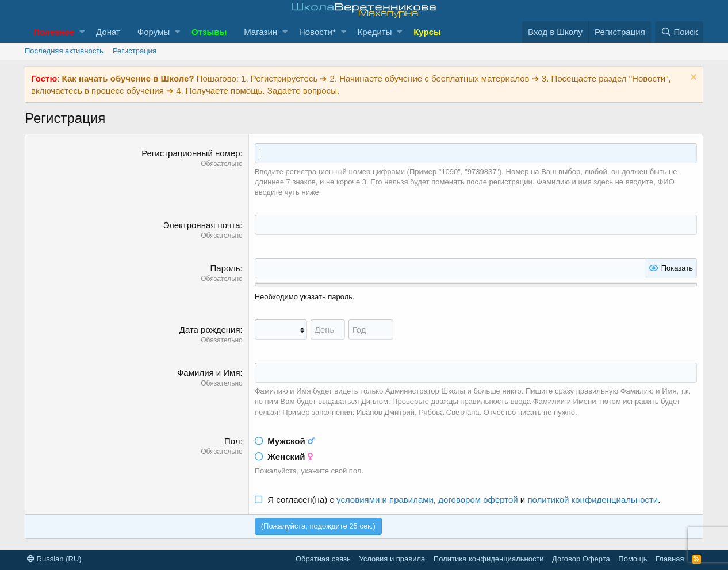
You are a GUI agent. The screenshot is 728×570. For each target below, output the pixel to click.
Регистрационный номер (191, 153)
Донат (108, 32)
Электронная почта (202, 225)
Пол (232, 441)
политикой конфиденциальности (593, 500)
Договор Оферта (581, 559)
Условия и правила (392, 559)
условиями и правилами (385, 500)
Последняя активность (64, 51)
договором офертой (478, 500)
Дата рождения (210, 330)
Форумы (154, 32)
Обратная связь (323, 559)
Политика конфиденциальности (489, 559)
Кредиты (375, 32)
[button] (82, 32)
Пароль (225, 268)
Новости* (317, 32)
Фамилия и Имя (209, 373)
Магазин (260, 32)
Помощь (633, 559)
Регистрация (135, 51)
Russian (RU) (54, 559)
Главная (670, 559)
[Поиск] (679, 32)
